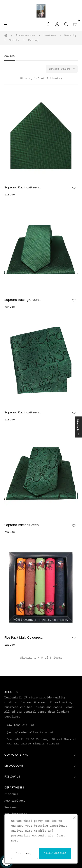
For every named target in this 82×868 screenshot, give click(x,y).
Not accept (24, 853)
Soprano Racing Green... (23, 188)
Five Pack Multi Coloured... (24, 638)
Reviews (10, 808)
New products (15, 801)
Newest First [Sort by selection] (63, 69)
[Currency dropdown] (48, 24)
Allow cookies (55, 853)
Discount (11, 794)
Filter (79, 428)
